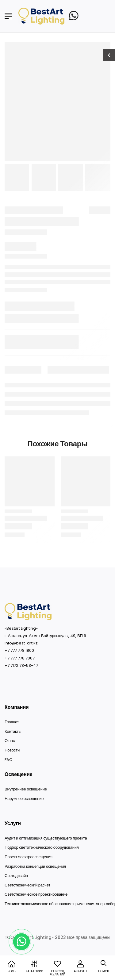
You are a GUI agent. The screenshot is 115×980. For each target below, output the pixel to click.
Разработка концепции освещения (35, 867)
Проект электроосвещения (29, 857)
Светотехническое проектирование (36, 894)
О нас (10, 741)
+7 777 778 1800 (19, 650)
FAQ (8, 760)
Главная (12, 722)
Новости (12, 750)
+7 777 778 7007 (20, 658)
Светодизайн (16, 876)
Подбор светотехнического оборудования (42, 847)
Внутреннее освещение (26, 789)
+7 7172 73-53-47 (21, 665)
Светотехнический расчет (27, 885)
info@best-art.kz (21, 643)
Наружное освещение (24, 799)
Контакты (13, 732)
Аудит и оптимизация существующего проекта (46, 838)
